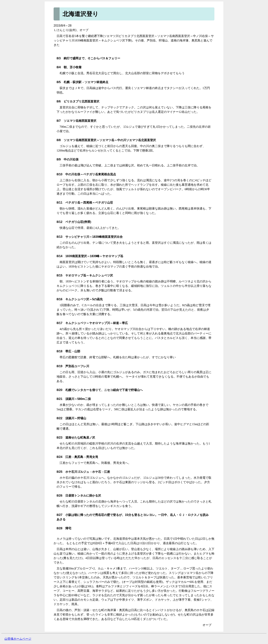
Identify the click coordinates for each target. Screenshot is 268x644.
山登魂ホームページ (18, 639)
